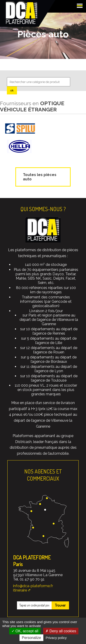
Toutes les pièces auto (40, 177)
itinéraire (20, 590)
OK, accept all (25, 631)
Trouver (60, 605)
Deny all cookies (61, 631)
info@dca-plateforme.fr (33, 586)
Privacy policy (56, 638)
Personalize (31, 638)
